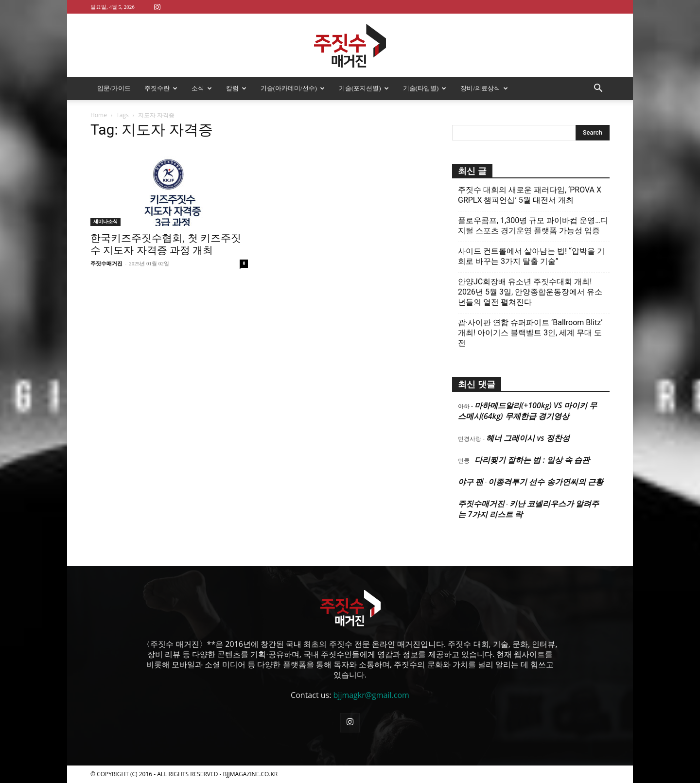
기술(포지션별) (364, 88)
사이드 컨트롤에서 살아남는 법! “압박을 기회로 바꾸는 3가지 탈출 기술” (531, 256)
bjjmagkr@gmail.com (371, 695)
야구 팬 (471, 482)
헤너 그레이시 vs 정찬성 (528, 438)
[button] (598, 89)
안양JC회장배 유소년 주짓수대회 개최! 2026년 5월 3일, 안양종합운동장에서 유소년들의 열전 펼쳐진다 (530, 292)
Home (99, 115)
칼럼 (236, 88)
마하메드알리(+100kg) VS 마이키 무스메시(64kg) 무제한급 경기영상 (527, 411)
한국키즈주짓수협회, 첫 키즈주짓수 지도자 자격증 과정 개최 (166, 244)
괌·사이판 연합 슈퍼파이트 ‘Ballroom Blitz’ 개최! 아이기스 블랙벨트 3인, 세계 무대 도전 (530, 333)
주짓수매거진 (106, 263)
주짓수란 (161, 88)
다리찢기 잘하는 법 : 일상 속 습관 (532, 460)
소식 (202, 88)
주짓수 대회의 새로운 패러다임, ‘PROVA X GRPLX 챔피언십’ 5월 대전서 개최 (530, 195)
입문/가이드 (114, 88)
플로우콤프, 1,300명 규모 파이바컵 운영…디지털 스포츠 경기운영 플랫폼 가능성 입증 (533, 226)
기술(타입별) (425, 88)
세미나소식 (105, 221)
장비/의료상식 (484, 88)
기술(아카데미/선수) (293, 88)
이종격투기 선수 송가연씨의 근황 (545, 482)
